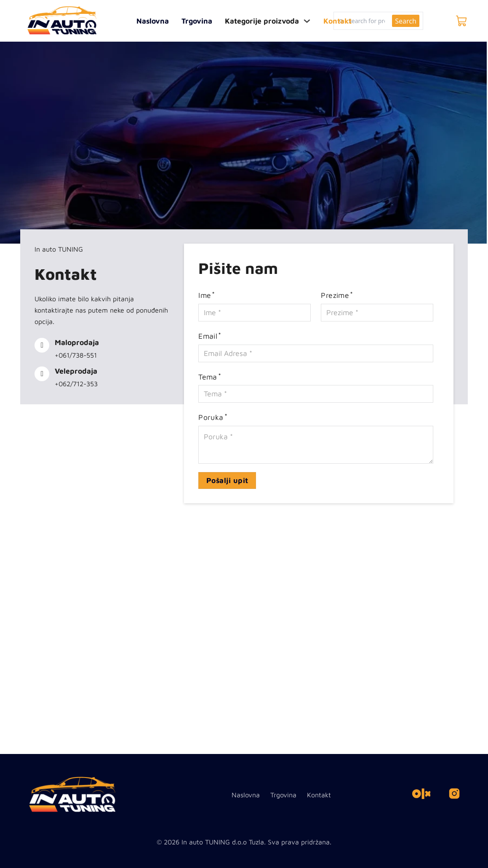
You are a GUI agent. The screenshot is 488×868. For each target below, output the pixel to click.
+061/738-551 (76, 355)
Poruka (211, 417)
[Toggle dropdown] (307, 21)
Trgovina (197, 21)
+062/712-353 (76, 384)
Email (208, 336)
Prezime (335, 295)
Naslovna (153, 21)
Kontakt (337, 21)
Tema (208, 377)
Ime (205, 295)
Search (406, 21)
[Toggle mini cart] (461, 21)
